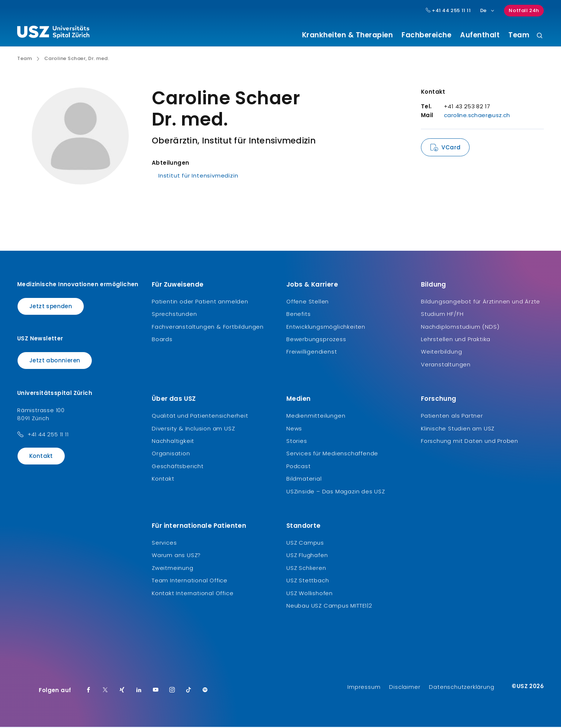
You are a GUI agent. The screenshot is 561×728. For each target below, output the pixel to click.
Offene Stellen (308, 302)
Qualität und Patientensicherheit (200, 417)
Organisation (171, 454)
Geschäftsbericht (178, 467)
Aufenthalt (480, 35)
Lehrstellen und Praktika (456, 340)
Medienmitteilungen (316, 417)
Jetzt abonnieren (55, 361)
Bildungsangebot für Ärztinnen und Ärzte (481, 302)
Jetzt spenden (51, 307)
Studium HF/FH (442, 315)
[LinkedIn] (139, 691)
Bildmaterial (304, 480)
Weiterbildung (441, 353)
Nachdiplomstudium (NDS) (460, 327)
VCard (451, 148)
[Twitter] (105, 691)
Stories (297, 442)
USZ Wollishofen (310, 594)
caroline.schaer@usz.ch (477, 116)
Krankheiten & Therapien (348, 35)
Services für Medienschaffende (332, 454)
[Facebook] (89, 691)
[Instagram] (172, 691)
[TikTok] (189, 691)
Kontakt (41, 457)
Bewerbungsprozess (316, 340)
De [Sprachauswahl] (488, 10)
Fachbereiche (426, 35)
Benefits (298, 315)
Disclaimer (405, 688)
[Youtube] (156, 691)
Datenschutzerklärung (462, 688)
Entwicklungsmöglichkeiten (326, 327)
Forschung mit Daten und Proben (470, 442)
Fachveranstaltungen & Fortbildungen (208, 327)
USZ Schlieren (306, 569)
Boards (162, 340)
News (294, 429)
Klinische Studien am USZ (458, 429)
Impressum (364, 688)
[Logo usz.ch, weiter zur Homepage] (53, 33)
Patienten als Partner (452, 417)
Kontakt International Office (193, 594)
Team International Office (190, 581)
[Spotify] (205, 691)
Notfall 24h (524, 10)
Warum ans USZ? (176, 556)
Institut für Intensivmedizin (198, 177)
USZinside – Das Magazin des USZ (336, 492)
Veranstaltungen (446, 365)
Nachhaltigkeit (173, 442)
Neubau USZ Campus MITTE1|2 (329, 606)
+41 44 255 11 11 (48, 435)
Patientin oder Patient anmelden (200, 302)
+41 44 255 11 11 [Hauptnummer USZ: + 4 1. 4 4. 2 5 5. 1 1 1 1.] (448, 11)
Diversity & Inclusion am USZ (193, 429)
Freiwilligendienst (312, 353)
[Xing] (122, 691)
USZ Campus (305, 543)
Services (164, 543)
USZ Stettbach (308, 581)
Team (519, 35)
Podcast (299, 467)
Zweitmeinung (173, 569)
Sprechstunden (174, 315)
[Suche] (540, 36)
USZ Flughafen (307, 556)
